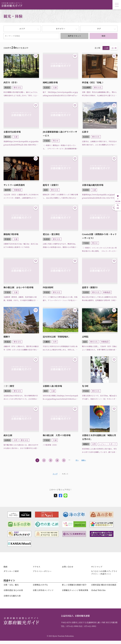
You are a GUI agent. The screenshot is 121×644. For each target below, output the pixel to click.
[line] (65, 496)
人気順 (106, 48)
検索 (104, 36)
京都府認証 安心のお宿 (13, 590)
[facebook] (60, 496)
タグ (99, 29)
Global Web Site (98, 590)
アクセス (37, 567)
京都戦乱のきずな (40, 585)
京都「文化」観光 (11, 585)
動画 (5, 567)
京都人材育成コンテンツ (43, 590)
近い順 (114, 48)
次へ (77, 460)
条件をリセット (74, 36)
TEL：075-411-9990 (70, 626)
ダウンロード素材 (11, 571)
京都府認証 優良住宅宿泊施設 (104, 585)
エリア (22, 29)
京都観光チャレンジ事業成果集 (75, 590)
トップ (55, 474)
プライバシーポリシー (42, 571)
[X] (56, 496)
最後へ (84, 460)
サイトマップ (97, 567)
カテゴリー (60, 29)
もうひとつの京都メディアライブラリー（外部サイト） (104, 572)
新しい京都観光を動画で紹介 (74, 585)
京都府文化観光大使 (12, 596)
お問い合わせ (68, 567)
